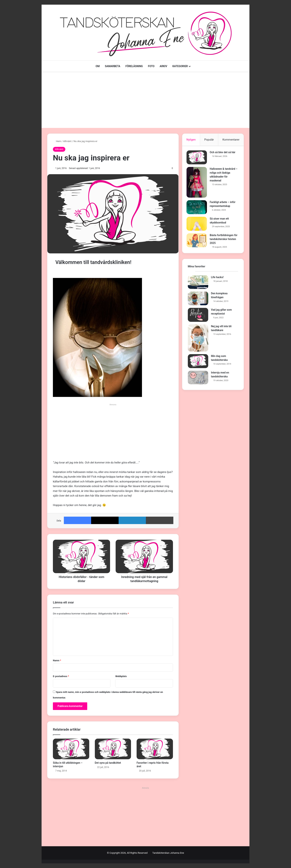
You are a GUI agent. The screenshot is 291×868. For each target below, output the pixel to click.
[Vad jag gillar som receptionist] (198, 317)
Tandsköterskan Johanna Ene (168, 853)
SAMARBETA (113, 66)
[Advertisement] (145, 100)
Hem (57, 141)
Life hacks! (217, 280)
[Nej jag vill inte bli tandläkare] (198, 340)
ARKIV (163, 66)
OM (98, 66)
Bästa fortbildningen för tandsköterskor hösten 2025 (223, 240)
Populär (209, 140)
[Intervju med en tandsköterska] (198, 380)
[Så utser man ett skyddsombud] (198, 225)
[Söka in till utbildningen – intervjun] (71, 749)
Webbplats (121, 676)
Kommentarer (231, 140)
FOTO (151, 66)
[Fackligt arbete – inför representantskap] (198, 208)
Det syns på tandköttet (108, 763)
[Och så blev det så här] (198, 159)
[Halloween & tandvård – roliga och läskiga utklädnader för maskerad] (198, 184)
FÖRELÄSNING (134, 66)
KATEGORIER (180, 66)
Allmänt (67, 141)
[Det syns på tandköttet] (113, 749)
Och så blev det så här (224, 154)
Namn (57, 660)
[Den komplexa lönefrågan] (198, 301)
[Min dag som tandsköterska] (198, 364)
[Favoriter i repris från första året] (155, 749)
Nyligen (191, 140)
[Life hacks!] (198, 285)
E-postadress (61, 676)
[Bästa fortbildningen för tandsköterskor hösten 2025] (198, 242)
